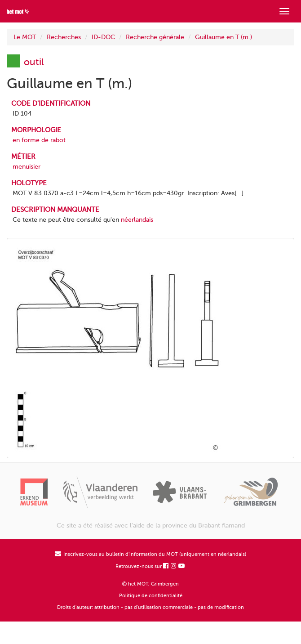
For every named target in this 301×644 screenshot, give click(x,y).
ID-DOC (103, 37)
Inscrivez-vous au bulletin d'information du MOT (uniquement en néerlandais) (150, 554)
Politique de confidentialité (151, 596)
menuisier (27, 167)
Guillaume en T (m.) (224, 37)
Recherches (64, 37)
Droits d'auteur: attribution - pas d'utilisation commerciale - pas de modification (150, 607)
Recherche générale (155, 37)
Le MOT (25, 37)
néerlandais (137, 220)
